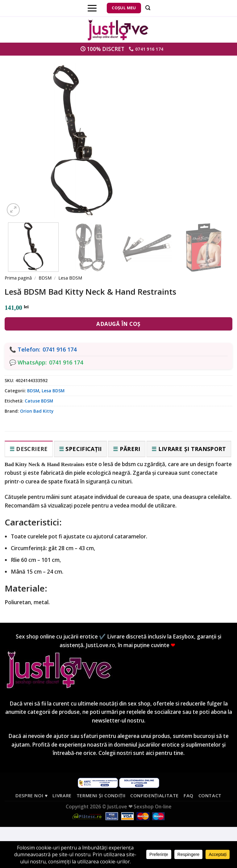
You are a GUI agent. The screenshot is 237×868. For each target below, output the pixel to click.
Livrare (62, 795)
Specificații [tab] (83, 449)
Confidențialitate (154, 795)
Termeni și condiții (101, 795)
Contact (210, 795)
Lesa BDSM (70, 278)
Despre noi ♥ (32, 795)
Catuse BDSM (39, 401)
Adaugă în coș (118, 324)
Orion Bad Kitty (37, 411)
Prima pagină (18, 278)
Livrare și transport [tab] (192, 449)
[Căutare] (148, 8)
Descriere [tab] (32, 449)
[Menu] (92, 8)
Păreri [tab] (130, 449)
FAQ (189, 795)
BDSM (45, 278)
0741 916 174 (60, 349)
